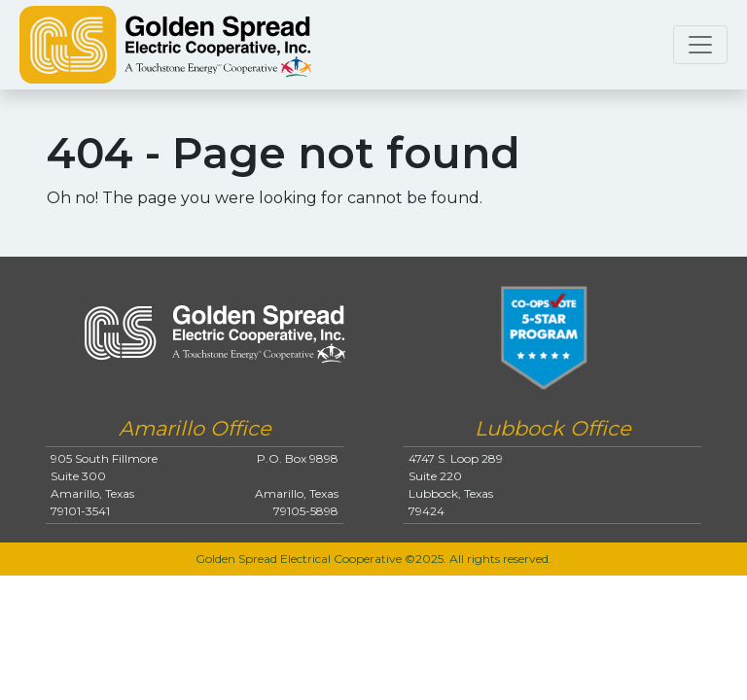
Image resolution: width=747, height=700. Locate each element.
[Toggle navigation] (700, 45)
